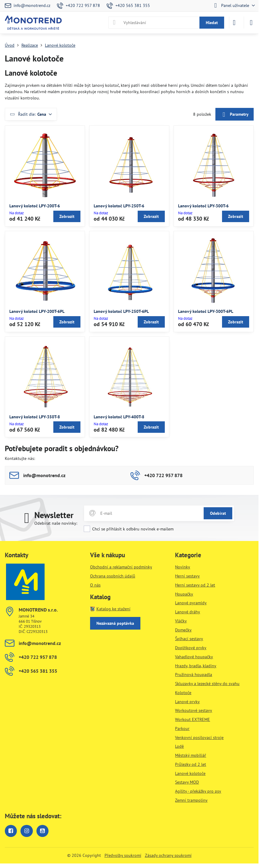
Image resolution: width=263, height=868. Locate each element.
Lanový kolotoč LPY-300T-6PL (206, 311)
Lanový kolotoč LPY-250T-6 (119, 206)
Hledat (212, 23)
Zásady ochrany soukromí (168, 855)
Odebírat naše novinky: (56, 523)
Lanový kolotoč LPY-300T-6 (203, 206)
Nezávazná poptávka (115, 623)
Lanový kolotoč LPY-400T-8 (119, 417)
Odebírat (218, 513)
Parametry (234, 115)
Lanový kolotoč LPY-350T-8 (35, 417)
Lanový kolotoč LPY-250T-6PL (121, 311)
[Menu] (251, 23)
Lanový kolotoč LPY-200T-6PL (37, 311)
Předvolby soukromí (123, 855)
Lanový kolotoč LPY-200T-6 (35, 206)
